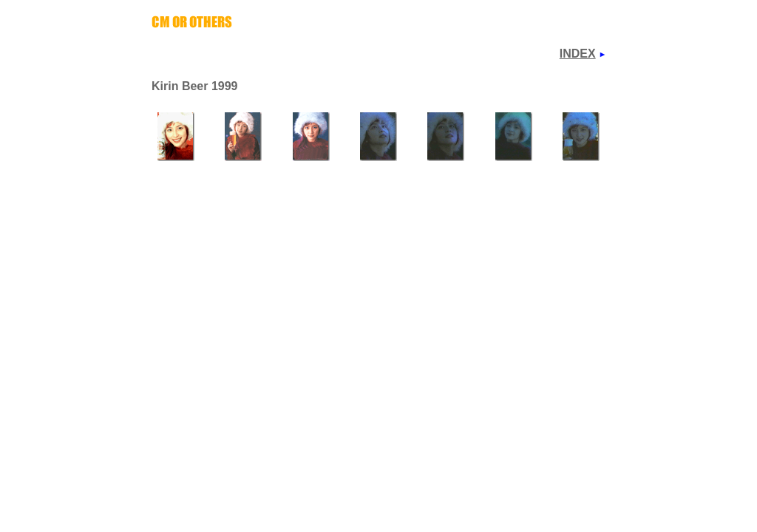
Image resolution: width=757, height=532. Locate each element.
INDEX (578, 54)
